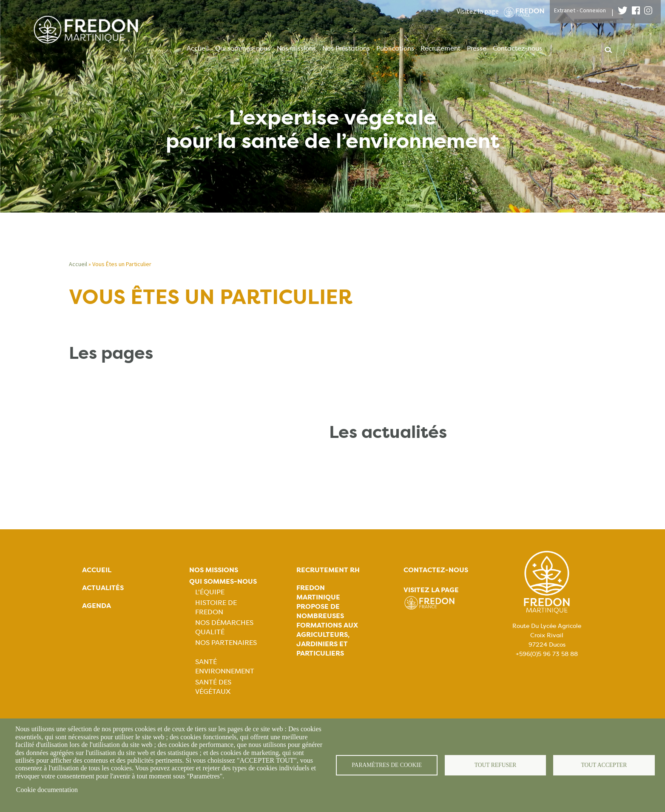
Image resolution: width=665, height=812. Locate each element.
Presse (477, 48)
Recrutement (440, 48)
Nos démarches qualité (224, 627)
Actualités (103, 588)
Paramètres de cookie (387, 765)
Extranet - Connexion (580, 10)
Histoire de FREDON (216, 607)
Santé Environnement (225, 666)
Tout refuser (496, 765)
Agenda (97, 606)
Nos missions (296, 48)
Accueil (198, 48)
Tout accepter (604, 765)
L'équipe (210, 592)
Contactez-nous (517, 48)
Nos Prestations (346, 48)
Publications (395, 48)
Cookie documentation (47, 790)
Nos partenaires (226, 643)
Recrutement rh (328, 570)
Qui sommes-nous (243, 48)
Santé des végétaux (213, 687)
